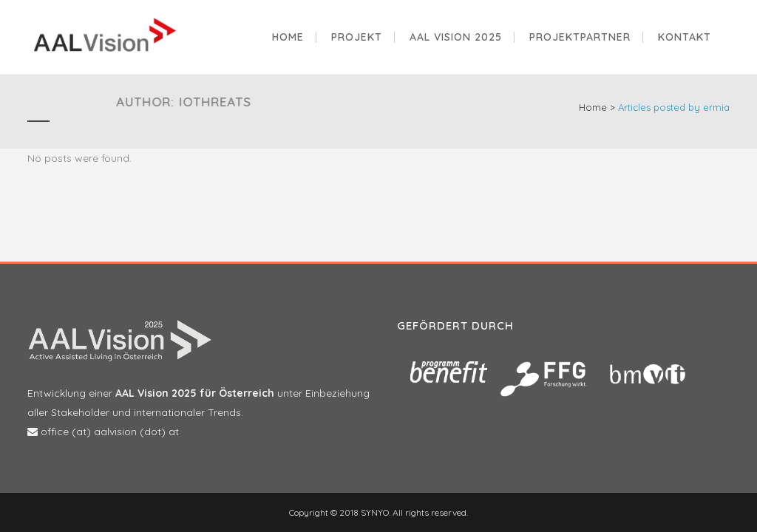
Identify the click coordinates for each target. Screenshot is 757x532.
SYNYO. (374, 512)
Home (593, 107)
